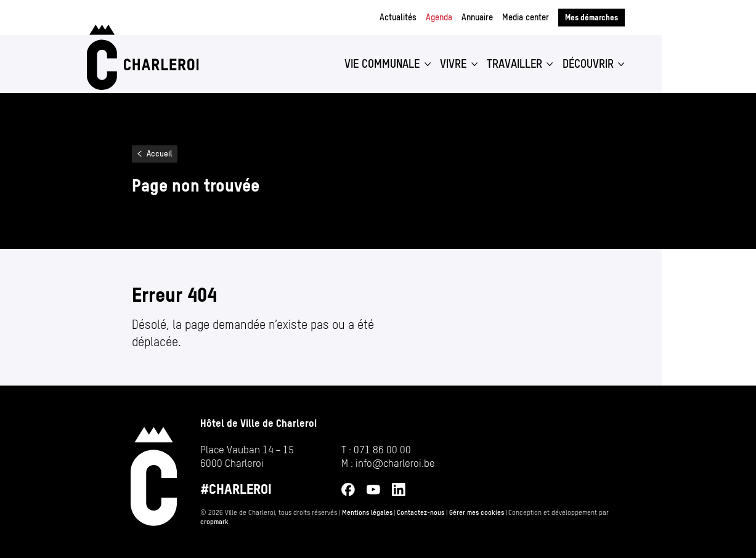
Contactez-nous (421, 513)
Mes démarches (591, 18)
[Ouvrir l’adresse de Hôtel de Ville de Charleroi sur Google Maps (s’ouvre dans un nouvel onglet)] (259, 457)
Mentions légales (367, 513)
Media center (526, 17)
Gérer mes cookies (477, 513)
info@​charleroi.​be (395, 463)
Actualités (398, 17)
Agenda (439, 17)
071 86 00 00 (382, 450)
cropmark (214, 522)
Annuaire (477, 17)
